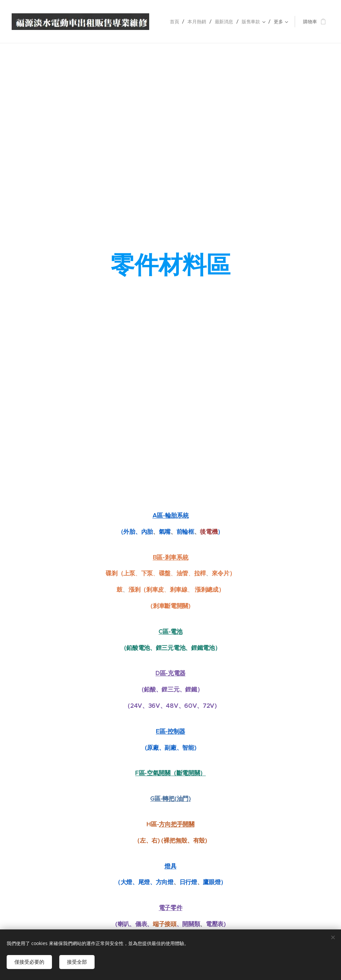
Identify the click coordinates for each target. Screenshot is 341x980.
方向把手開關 (176, 824)
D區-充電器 (170, 673)
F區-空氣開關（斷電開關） (170, 773)
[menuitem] (175, 22)
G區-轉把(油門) (170, 798)
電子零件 (171, 908)
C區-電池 (170, 631)
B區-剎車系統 (171, 557)
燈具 (170, 866)
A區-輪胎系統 (171, 515)
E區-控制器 (170, 731)
